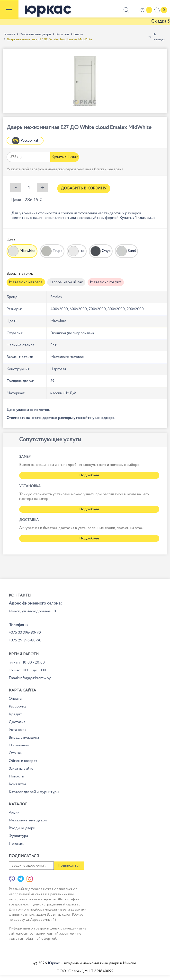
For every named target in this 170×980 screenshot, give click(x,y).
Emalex (79, 34)
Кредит (15, 714)
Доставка (17, 722)
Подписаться (69, 865)
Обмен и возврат (23, 761)
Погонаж (16, 844)
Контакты (17, 784)
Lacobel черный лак (66, 282)
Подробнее (89, 475)
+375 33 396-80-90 (25, 633)
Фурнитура (18, 836)
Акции (14, 813)
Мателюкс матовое (26, 282)
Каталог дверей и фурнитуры (34, 792)
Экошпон (62, 34)
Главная (9, 34)
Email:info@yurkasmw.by (30, 678)
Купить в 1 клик (65, 157)
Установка (18, 730)
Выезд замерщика (24, 737)
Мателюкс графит (106, 282)
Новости (16, 776)
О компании (19, 745)
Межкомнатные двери (35, 34)
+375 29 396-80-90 (25, 640)
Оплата (15, 699)
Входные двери (22, 828)
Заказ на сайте (21, 769)
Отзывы (16, 753)
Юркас (54, 963)
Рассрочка (18, 706)
